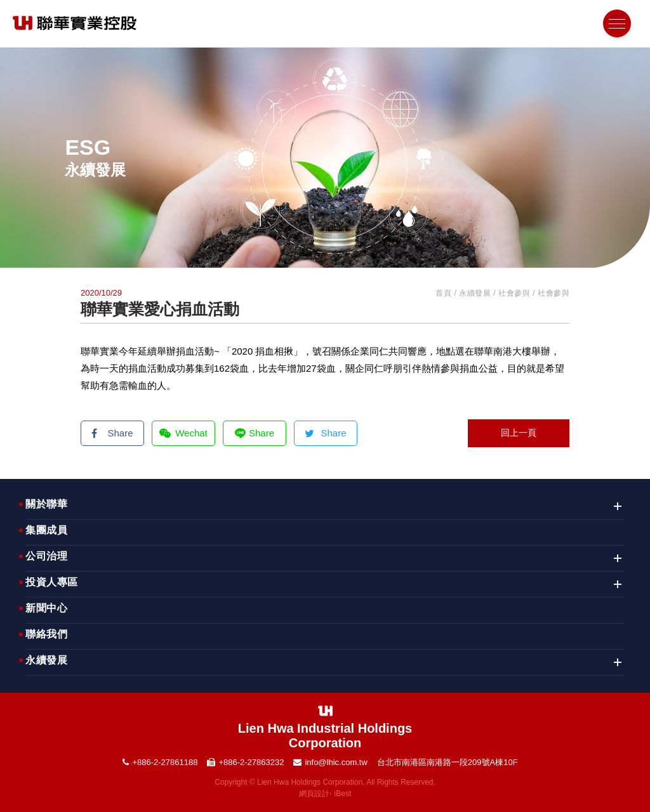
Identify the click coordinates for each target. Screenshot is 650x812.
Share (112, 433)
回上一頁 (519, 433)
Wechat (183, 433)
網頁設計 (314, 794)
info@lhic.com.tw (336, 762)
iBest (343, 794)
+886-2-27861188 (165, 762)
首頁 (443, 293)
